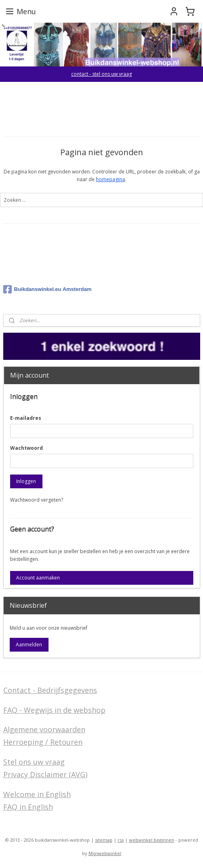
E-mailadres (26, 418)
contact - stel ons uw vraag (101, 74)
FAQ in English (28, 807)
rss (121, 840)
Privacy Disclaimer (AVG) (45, 774)
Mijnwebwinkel (105, 853)
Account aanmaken (38, 578)
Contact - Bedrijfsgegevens (50, 690)
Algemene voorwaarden (44, 729)
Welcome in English (37, 794)
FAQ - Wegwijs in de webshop (54, 710)
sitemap (104, 840)
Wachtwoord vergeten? (37, 500)
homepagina (110, 179)
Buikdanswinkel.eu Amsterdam (48, 289)
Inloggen (26, 481)
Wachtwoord (26, 448)
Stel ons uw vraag (34, 762)
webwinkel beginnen (152, 840)
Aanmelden (29, 645)
